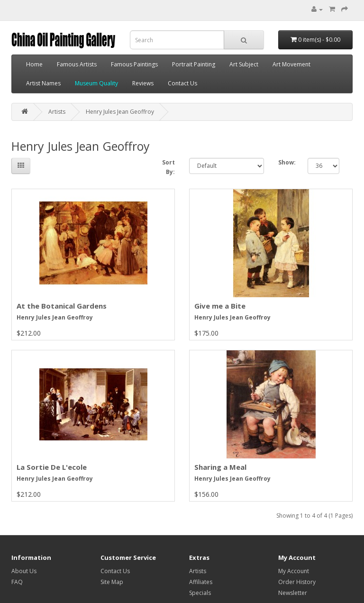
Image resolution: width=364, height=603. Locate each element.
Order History (297, 582)
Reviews (143, 83)
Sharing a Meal (220, 467)
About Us (24, 571)
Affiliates (201, 582)
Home (34, 64)
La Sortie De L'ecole (52, 467)
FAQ (17, 582)
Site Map (112, 582)
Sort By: (168, 167)
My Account (294, 571)
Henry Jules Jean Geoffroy (120, 112)
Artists (57, 112)
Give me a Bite (220, 306)
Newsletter (293, 593)
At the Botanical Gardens (62, 306)
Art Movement (291, 64)
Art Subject (244, 64)
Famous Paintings (134, 64)
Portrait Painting (194, 64)
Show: (286, 162)
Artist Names (43, 83)
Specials (200, 593)
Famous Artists (77, 64)
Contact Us (182, 83)
